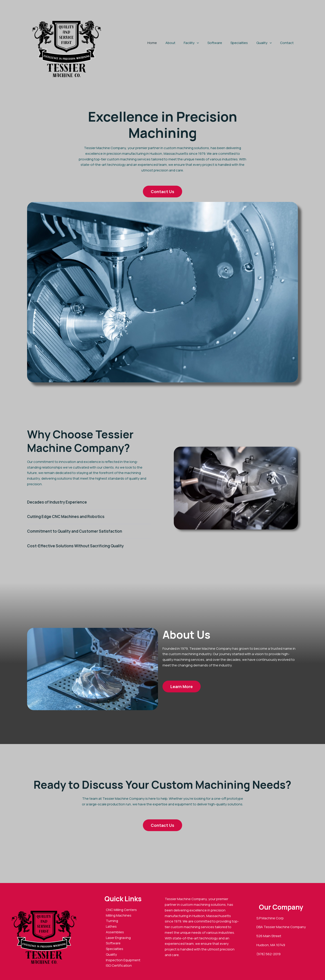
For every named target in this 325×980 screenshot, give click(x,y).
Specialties (243, 43)
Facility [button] (199, 43)
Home (163, 43)
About (180, 43)
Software (221, 43)
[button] (204, 43)
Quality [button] (267, 43)
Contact (288, 43)
